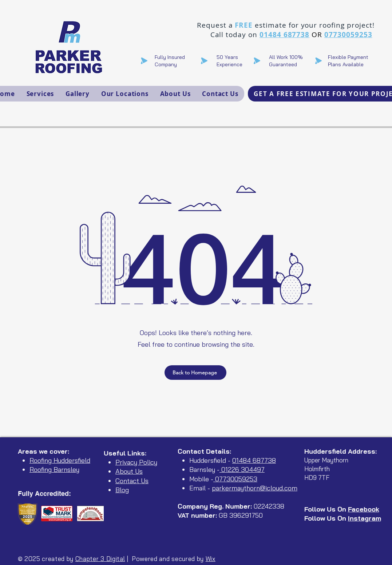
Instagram (365, 518)
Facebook (364, 509)
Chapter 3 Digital (100, 559)
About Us (129, 471)
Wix (211, 559)
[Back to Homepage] (195, 373)
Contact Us (132, 481)
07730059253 (348, 35)
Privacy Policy (136, 462)
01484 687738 (284, 35)
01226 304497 (242, 469)
